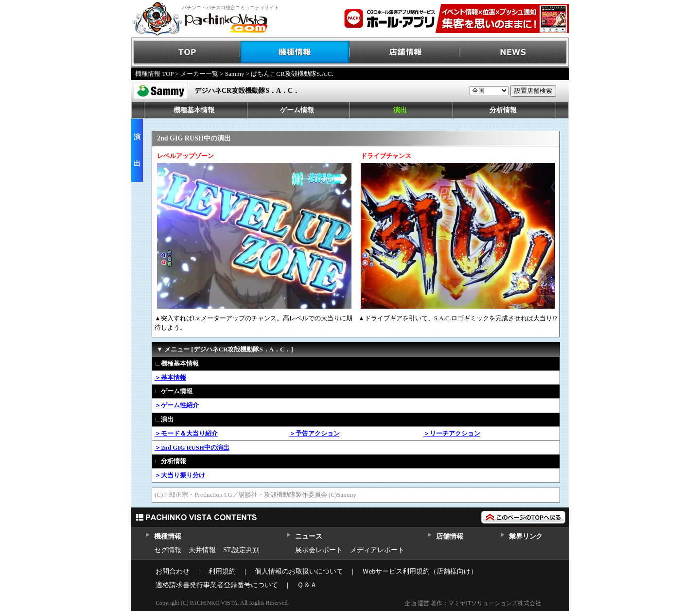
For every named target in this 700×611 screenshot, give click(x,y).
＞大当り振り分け (180, 475)
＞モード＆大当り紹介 (186, 433)
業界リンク (526, 536)
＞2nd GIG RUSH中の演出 (192, 447)
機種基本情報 (194, 110)
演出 (400, 110)
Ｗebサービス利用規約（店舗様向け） (420, 571)
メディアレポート (377, 550)
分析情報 (503, 110)
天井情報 (202, 550)
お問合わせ (173, 571)
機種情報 (295, 52)
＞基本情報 (170, 377)
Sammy (235, 74)
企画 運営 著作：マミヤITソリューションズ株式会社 (473, 603)
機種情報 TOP (154, 74)
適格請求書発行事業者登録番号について (217, 585)
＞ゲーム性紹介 (177, 405)
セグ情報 (168, 550)
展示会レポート (319, 550)
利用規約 (222, 571)
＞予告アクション (315, 433)
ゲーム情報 (297, 110)
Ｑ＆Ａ (307, 585)
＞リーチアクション (452, 433)
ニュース (308, 536)
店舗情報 (405, 52)
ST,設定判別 (241, 550)
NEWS (514, 52)
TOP (186, 52)
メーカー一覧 (199, 74)
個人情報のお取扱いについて (299, 571)
